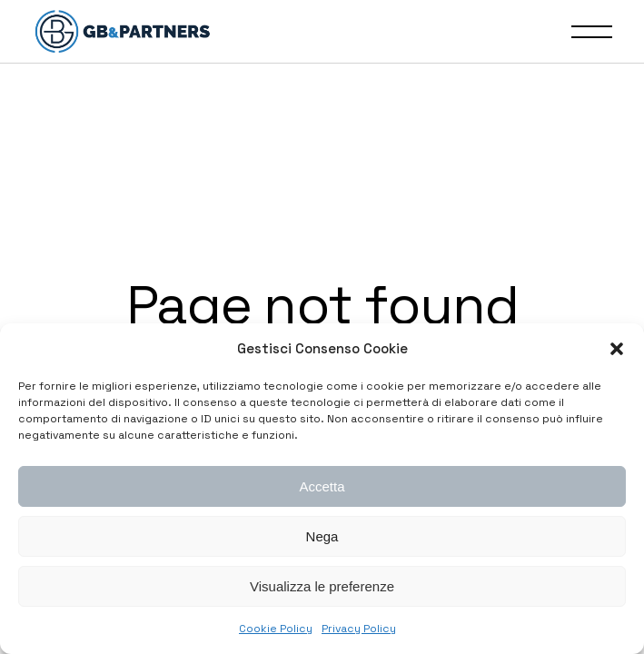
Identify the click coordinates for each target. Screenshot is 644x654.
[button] (617, 349)
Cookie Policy (276, 629)
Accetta (322, 486)
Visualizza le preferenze (322, 586)
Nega (322, 536)
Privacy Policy (359, 629)
